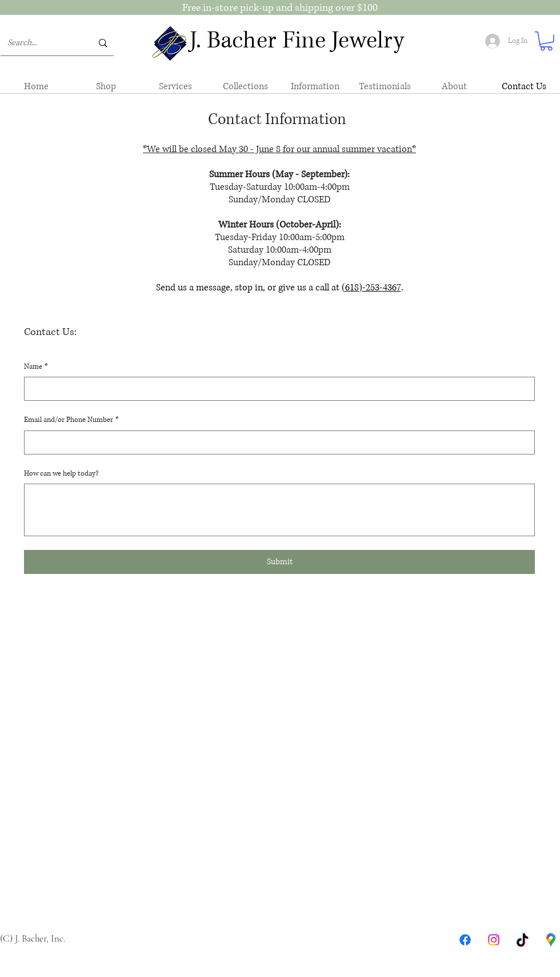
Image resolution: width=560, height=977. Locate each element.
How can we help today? (61, 474)
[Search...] (41, 43)
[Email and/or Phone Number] (276, 442)
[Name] (276, 389)
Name (36, 367)
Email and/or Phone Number (71, 420)
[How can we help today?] (279, 510)
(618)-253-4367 (371, 288)
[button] (546, 41)
